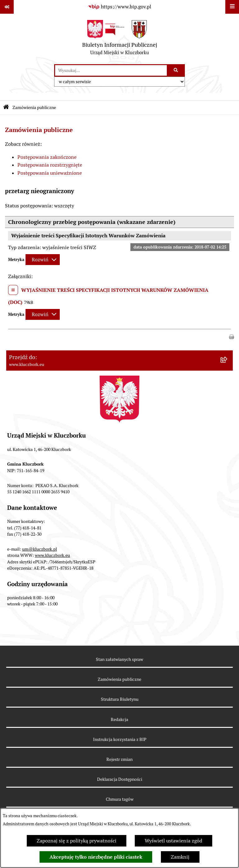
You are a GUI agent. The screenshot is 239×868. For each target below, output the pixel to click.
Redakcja (119, 719)
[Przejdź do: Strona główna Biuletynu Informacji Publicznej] (6, 108)
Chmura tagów (120, 799)
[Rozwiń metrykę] (43, 260)
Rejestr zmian (119, 759)
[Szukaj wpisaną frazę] (176, 70)
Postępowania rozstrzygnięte (50, 165)
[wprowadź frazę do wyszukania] (111, 70)
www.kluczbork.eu (52, 555)
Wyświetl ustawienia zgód (173, 841)
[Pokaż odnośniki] (7, 7)
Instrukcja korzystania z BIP (120, 739)
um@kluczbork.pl (40, 549)
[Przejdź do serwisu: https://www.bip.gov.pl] (119, 7)
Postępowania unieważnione (50, 173)
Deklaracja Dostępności (120, 779)
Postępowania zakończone (47, 157)
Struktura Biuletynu (120, 699)
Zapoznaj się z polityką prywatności (77, 841)
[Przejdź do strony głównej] (120, 39)
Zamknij (180, 857)
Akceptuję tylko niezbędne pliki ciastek (96, 857)
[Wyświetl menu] (232, 7)
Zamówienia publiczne (34, 107)
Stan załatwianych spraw (119, 659)
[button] (232, 336)
